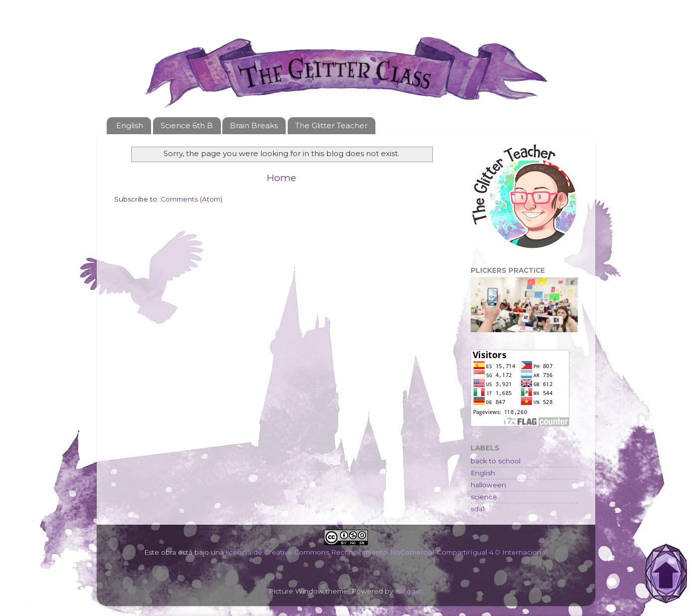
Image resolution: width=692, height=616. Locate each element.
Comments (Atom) (191, 199)
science (484, 497)
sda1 (478, 509)
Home (281, 178)
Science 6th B (187, 125)
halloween (488, 485)
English (130, 125)
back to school (496, 461)
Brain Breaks (254, 125)
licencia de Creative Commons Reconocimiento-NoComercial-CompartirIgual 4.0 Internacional (386, 552)
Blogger (409, 591)
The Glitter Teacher (331, 125)
